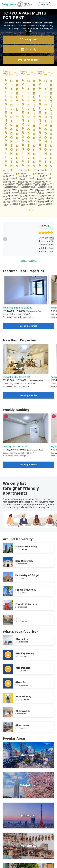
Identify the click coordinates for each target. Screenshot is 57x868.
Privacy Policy (9, 815)
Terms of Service (11, 812)
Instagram (35, 834)
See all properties (28, 233)
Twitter (30, 834)
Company (7, 818)
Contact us (8, 822)
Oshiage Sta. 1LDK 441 (26, 342)
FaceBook (24, 834)
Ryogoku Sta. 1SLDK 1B (26, 272)
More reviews (29, 168)
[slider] (21, 140)
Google (27, 135)
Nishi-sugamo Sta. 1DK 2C (26, 203)
